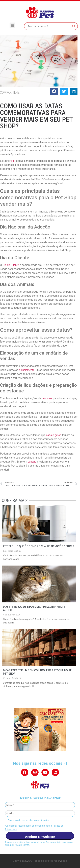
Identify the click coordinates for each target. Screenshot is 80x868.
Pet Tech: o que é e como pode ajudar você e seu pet (39, 546)
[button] (12, 25)
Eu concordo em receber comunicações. (27, 820)
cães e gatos (54, 435)
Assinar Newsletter (40, 837)
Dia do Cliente (11, 265)
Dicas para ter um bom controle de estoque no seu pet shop (38, 672)
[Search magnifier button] (74, 26)
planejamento (27, 370)
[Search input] (49, 26)
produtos (47, 398)
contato (32, 462)
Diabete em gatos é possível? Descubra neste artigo (34, 608)
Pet (13, 161)
